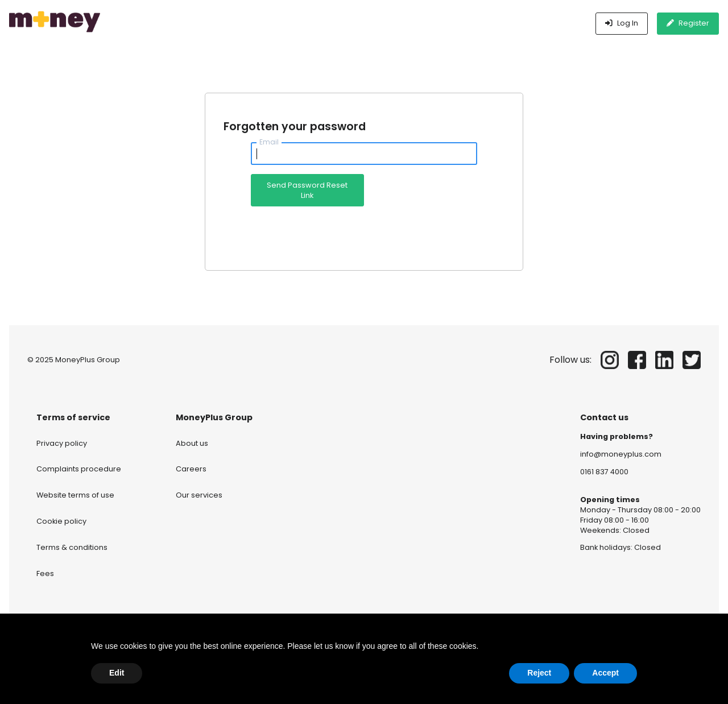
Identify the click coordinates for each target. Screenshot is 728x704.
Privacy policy (62, 443)
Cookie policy (61, 521)
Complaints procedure (79, 469)
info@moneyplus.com (621, 454)
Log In (622, 23)
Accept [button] (605, 673)
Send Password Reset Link (307, 190)
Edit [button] (117, 673)
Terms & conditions (72, 547)
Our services (199, 495)
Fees (45, 573)
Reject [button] (539, 673)
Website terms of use (75, 495)
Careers (191, 469)
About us (192, 443)
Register (688, 23)
